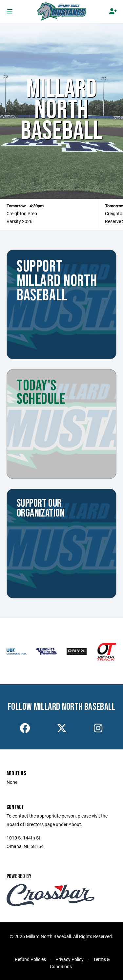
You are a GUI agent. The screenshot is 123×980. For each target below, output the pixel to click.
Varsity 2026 (20, 221)
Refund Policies (30, 959)
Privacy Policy (70, 959)
